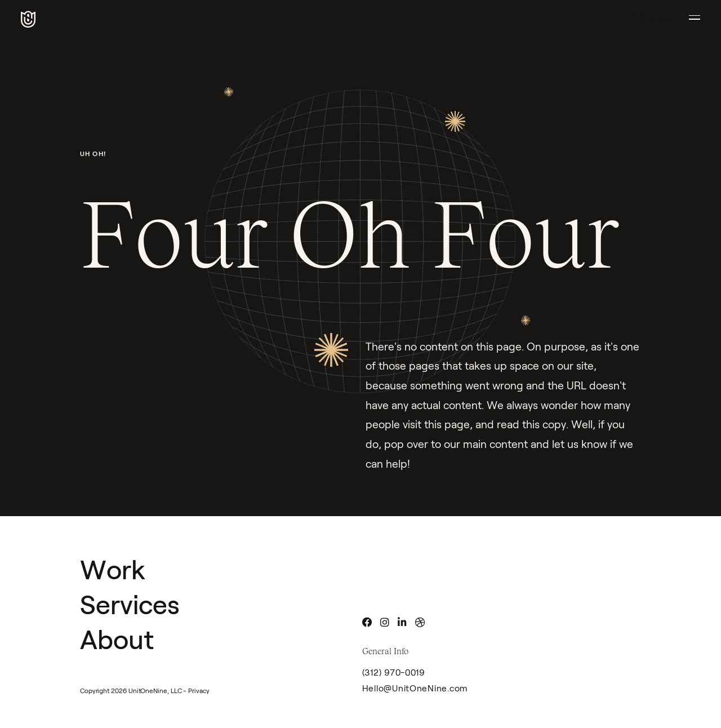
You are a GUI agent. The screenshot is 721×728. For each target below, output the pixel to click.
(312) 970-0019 (394, 672)
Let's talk (653, 17)
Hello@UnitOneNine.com (415, 688)
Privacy (199, 691)
